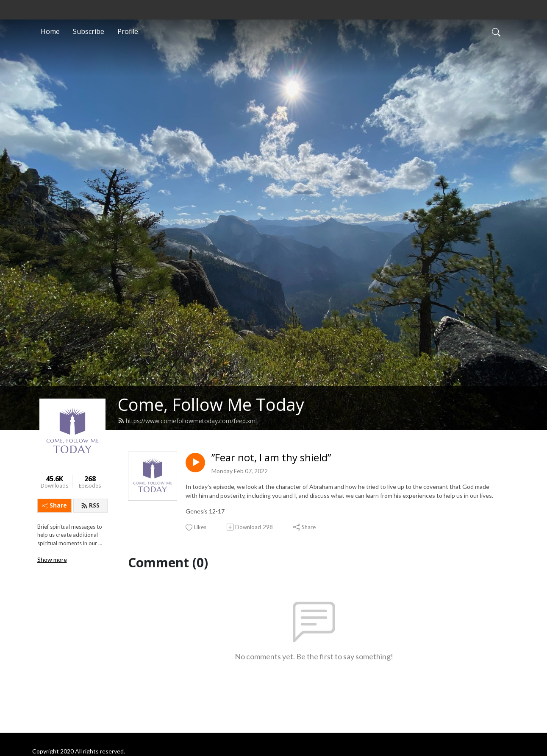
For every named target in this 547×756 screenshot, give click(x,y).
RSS (90, 505)
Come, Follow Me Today (211, 404)
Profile (128, 31)
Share (54, 505)
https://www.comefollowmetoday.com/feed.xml (187, 421)
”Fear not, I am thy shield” (271, 458)
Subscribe (89, 31)
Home (50, 31)
